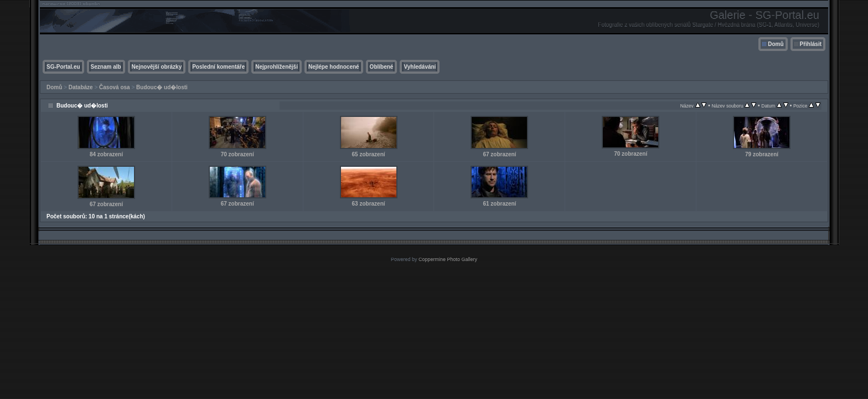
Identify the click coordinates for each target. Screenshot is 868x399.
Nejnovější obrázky (157, 67)
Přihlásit (811, 44)
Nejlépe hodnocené (334, 67)
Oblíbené (382, 67)
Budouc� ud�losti (162, 87)
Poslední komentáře (218, 67)
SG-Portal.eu (63, 67)
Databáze (81, 87)
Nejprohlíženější (277, 67)
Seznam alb (106, 67)
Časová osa (115, 87)
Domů (776, 44)
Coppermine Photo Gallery (448, 259)
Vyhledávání (420, 67)
